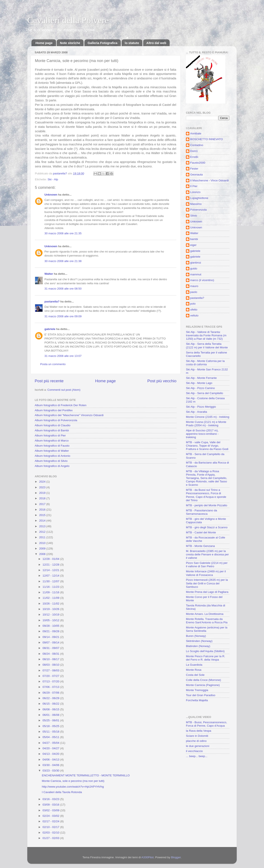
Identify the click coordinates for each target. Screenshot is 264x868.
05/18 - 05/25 (51, 726)
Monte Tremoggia (197, 690)
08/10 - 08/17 (51, 659)
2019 (43, 493)
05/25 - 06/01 (51, 720)
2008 (43, 554)
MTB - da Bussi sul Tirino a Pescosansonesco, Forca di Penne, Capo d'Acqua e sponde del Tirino (206, 495)
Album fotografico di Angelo (52, 466)
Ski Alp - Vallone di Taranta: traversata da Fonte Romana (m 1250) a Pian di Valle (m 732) (206, 335)
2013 (43, 526)
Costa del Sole (195, 675)
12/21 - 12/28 (51, 565)
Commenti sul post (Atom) (64, 390)
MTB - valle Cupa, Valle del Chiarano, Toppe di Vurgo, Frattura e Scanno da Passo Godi (207, 446)
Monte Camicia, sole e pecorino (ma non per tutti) (73, 781)
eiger (193, 245)
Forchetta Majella (197, 700)
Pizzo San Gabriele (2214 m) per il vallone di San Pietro (207, 565)
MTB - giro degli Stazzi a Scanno (207, 527)
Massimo (196, 204)
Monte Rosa (194, 670)
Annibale (196, 133)
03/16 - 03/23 (51, 799)
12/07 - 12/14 (51, 576)
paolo (194, 292)
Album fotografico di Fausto (52, 446)
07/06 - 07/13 (51, 687)
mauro (194, 286)
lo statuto (132, 43)
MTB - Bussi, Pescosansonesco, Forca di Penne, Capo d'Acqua (206, 724)
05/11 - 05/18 (51, 732)
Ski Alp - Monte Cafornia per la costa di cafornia (205, 363)
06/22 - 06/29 (51, 698)
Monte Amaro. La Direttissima (205, 614)
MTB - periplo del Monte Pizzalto (207, 505)
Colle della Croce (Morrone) (203, 680)
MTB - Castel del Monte (201, 532)
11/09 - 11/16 (51, 592)
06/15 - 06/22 (51, 704)
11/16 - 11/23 (51, 587)
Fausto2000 (198, 163)
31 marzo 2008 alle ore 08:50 (63, 289)
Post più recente (49, 381)
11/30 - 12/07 (51, 581)
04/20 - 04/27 (51, 748)
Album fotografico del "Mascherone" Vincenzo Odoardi (69, 415)
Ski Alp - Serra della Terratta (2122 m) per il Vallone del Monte (207, 346)
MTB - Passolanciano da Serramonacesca (201, 512)
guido (194, 268)
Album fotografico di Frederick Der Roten (61, 405)
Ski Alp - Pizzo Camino (200, 388)
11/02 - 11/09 (51, 598)
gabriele (50, 329)
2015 (43, 515)
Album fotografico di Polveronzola (56, 420)
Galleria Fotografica (102, 43)
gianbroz (196, 263)
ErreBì (194, 157)
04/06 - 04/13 (51, 760)
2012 (43, 532)
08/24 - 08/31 (51, 654)
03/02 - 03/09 (51, 810)
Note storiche (70, 43)
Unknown (51, 195)
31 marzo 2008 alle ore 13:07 (63, 356)
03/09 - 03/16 (51, 805)
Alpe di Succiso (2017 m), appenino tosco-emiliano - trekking (202, 434)
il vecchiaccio (194, 751)
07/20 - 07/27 (51, 676)
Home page (44, 43)
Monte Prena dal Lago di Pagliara (207, 592)
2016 (43, 510)
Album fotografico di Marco (52, 441)
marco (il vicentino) (202, 280)
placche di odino (196, 741)
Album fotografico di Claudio (53, 425)
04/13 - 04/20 (51, 754)
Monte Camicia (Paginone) (203, 685)
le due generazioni (198, 746)
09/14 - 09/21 (51, 637)
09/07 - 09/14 (51, 642)
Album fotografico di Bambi (52, 430)
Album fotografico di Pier (50, 435)
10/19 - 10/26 (51, 609)
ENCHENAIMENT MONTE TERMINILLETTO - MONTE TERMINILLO (86, 775)
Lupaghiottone (199, 198)
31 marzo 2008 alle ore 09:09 (63, 316)
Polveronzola (198, 210)
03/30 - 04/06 (51, 765)
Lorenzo (195, 192)
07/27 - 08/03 (51, 670)
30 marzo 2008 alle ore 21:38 (63, 261)
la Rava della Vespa (199, 731)
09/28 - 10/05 (51, 626)
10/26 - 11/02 (51, 604)
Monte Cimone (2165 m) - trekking (208, 417)
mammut (196, 274)
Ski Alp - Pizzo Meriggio (201, 407)
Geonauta (196, 175)
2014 (43, 521)
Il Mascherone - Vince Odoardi (209, 180)
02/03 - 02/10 (51, 833)
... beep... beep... (197, 756)
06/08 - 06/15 (51, 709)
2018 (43, 498)
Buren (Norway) (196, 636)
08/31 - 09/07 (51, 648)
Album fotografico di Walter (52, 451)
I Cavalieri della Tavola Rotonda (62, 792)
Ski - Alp (53, 179)
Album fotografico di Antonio (52, 456)
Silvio (194, 216)
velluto (194, 315)
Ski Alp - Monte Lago (199, 383)
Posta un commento (53, 364)
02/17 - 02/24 (51, 821)
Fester (194, 169)
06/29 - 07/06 (51, 693)
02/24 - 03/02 (51, 816)
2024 (43, 482)
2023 (43, 487)
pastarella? (52, 302)
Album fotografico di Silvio (51, 461)
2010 (43, 543)
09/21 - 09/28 (51, 631)
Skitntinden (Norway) (199, 641)
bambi (194, 239)
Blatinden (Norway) (198, 646)
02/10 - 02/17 (51, 827)
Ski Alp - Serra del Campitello (205, 393)
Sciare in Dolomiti (197, 736)
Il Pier (194, 186)
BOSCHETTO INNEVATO (206, 139)
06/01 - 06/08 (51, 715)
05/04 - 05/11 (51, 737)
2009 (43, 549)
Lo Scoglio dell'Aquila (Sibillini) (205, 651)
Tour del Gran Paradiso (201, 695)
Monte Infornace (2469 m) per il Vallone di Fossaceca (206, 573)
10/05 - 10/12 (51, 620)
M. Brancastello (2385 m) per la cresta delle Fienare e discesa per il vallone (207, 554)
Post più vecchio (162, 381)
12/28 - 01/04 (51, 559)
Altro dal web (156, 43)
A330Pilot (147, 857)
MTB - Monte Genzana (200, 546)
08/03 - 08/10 (51, 665)
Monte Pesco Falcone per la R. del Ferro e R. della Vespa (206, 658)
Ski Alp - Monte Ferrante (201, 378)
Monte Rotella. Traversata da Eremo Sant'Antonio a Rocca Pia (207, 621)
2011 (43, 537)
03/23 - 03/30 (51, 771)
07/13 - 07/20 (51, 681)
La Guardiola (194, 665)
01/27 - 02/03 (51, 838)
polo (193, 304)
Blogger (176, 857)
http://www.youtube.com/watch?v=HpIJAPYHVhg (73, 787)
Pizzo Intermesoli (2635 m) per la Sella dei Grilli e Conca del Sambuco (207, 583)
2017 (43, 504)
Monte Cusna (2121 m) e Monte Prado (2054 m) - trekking (206, 424)
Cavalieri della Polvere (68, 20)
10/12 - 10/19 (51, 615)
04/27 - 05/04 (51, 743)
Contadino (197, 145)
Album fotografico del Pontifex (54, 410)
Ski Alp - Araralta (197, 412)
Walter (49, 274)
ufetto (194, 310)
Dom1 (194, 151)
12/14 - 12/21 (51, 570)
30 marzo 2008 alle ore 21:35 (63, 233)
